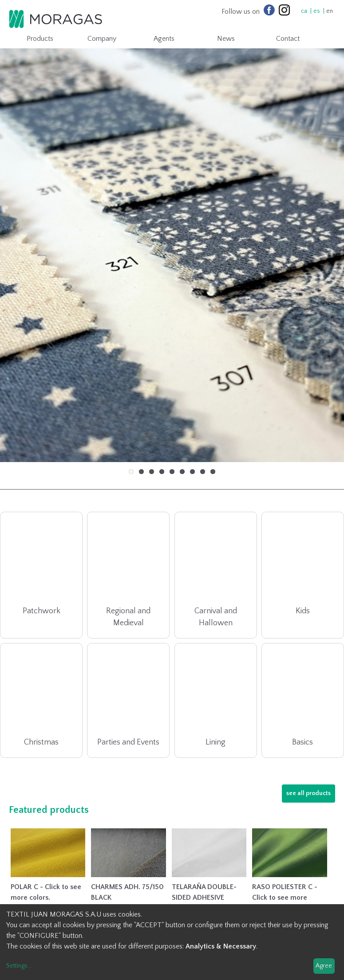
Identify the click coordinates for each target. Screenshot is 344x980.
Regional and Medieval (128, 572)
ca (304, 11)
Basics (302, 697)
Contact (288, 39)
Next (324, 224)
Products (40, 39)
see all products (308, 748)
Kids (303, 566)
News (226, 39)
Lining (215, 697)
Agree (324, 966)
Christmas (41, 697)
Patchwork (42, 566)
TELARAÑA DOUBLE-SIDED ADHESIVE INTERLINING (204, 852)
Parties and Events (128, 697)
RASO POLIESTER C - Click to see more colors (285, 852)
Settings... (19, 966)
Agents (164, 39)
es (317, 11)
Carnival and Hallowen (216, 572)
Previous (20, 224)
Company (102, 39)
